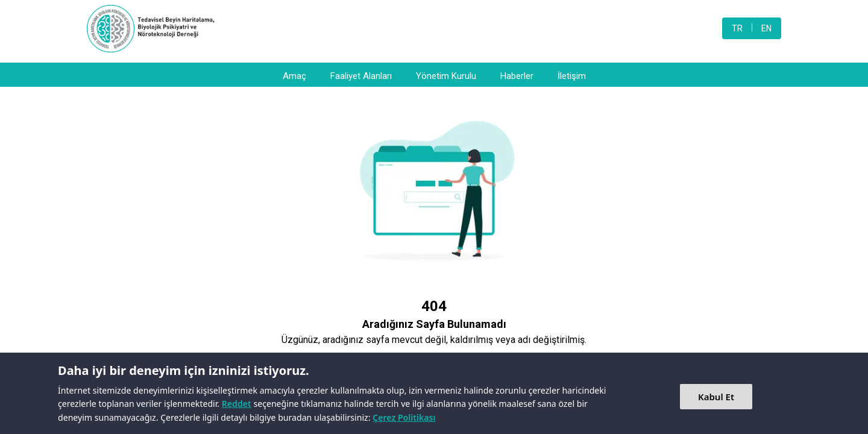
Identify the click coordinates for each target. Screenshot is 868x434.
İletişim (572, 76)
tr (737, 28)
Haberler (517, 76)
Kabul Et (716, 397)
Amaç (294, 76)
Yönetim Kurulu (446, 76)
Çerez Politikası (404, 417)
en (766, 28)
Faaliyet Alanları (361, 76)
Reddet (237, 404)
